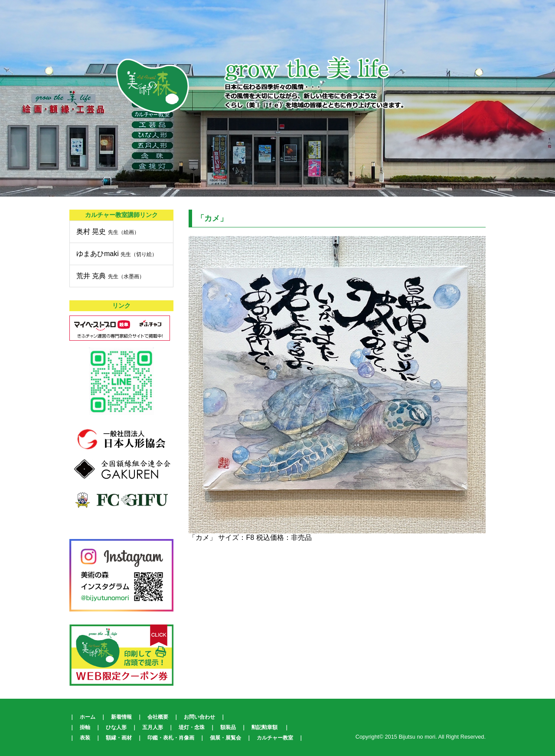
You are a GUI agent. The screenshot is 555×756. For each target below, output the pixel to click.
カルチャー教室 (275, 738)
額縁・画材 (119, 738)
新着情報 (121, 717)
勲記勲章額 (264, 727)
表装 (85, 738)
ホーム (88, 717)
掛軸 (85, 727)
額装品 (228, 727)
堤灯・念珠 (192, 727)
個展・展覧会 (225, 738)
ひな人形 (116, 727)
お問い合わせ (199, 717)
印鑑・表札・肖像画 (171, 738)
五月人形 (153, 727)
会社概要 (158, 717)
